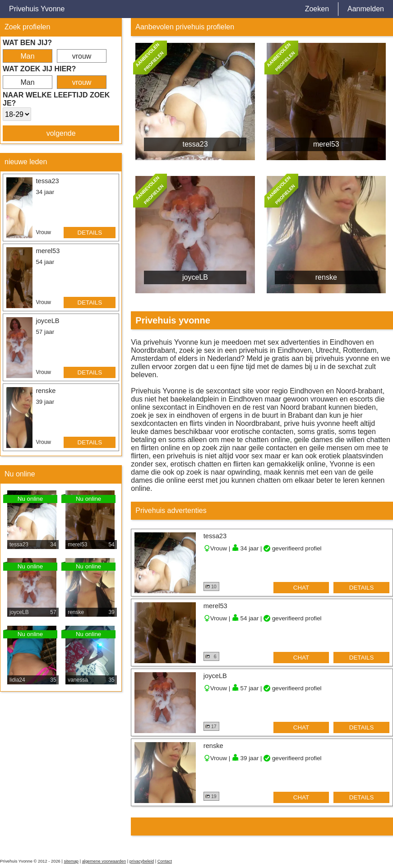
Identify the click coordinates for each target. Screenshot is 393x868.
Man (27, 56)
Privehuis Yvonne (37, 9)
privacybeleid (142, 861)
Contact (165, 861)
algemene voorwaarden (104, 861)
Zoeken (317, 9)
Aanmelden (366, 9)
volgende (61, 133)
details (90, 233)
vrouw (82, 56)
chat (301, 588)
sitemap (71, 861)
